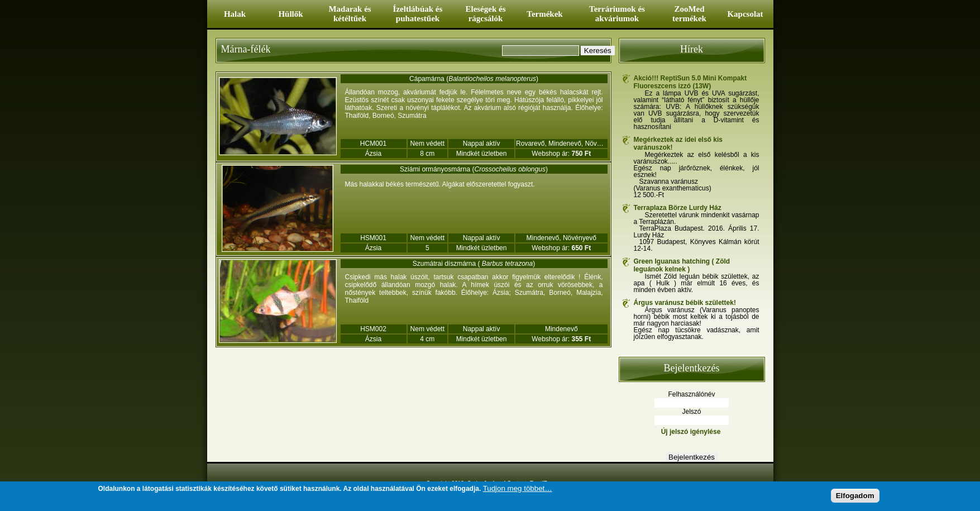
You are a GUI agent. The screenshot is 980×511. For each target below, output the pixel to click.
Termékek (544, 14)
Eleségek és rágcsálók (485, 14)
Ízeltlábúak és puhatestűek (418, 14)
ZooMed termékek (689, 14)
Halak (235, 14)
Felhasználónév (691, 394)
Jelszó (691, 412)
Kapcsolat (745, 14)
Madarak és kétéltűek (350, 14)
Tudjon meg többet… (518, 488)
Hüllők (290, 14)
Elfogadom (855, 496)
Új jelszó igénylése (691, 432)
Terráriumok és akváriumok (617, 14)
